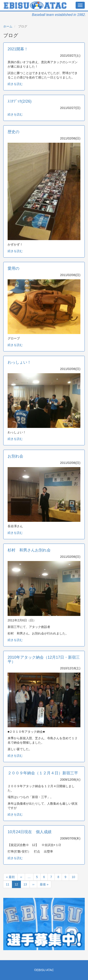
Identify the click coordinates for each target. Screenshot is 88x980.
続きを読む (15, 84)
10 (73, 878)
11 (8, 885)
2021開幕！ (18, 49)
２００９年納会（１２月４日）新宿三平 (43, 773)
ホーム (8, 26)
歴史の (13, 132)
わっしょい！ (19, 362)
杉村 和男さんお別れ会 (29, 550)
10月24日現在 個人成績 (30, 832)
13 (25, 885)
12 (17, 885)
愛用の (13, 268)
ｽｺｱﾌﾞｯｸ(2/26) (20, 101)
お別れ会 (15, 456)
